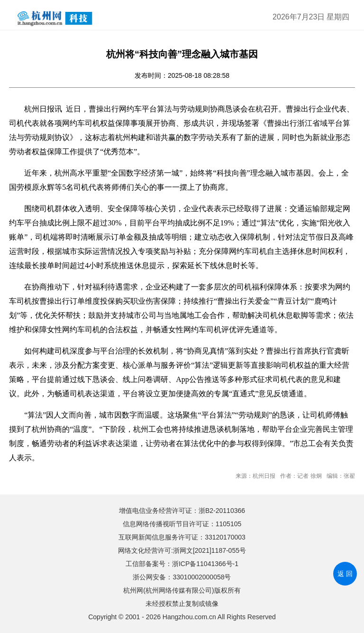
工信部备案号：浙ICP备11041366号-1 (182, 564)
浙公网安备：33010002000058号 (182, 577)
